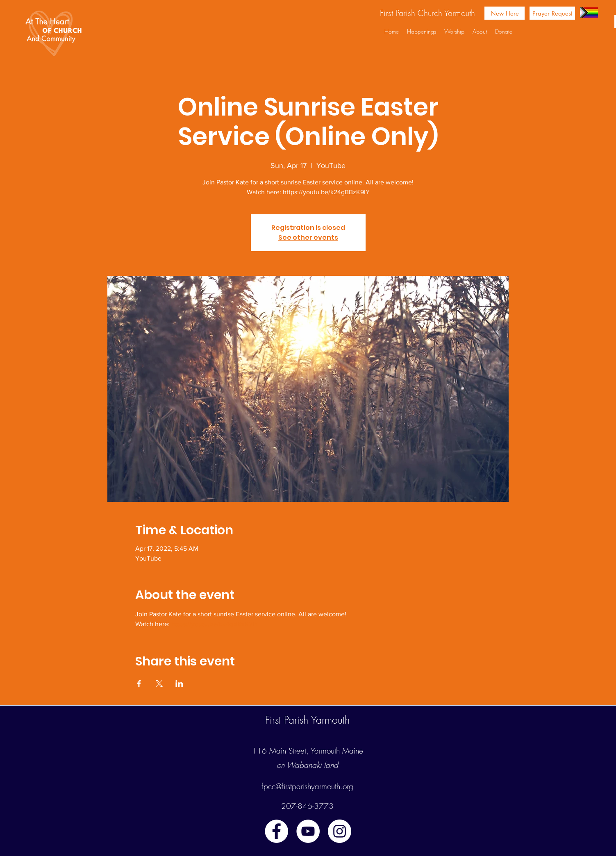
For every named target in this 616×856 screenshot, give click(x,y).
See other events (308, 237)
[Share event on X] (159, 683)
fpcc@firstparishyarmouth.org (307, 786)
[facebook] (276, 831)
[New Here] (505, 13)
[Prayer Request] (552, 13)
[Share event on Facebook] (139, 683)
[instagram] (340, 831)
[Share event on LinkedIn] (179, 683)
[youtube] (308, 831)
